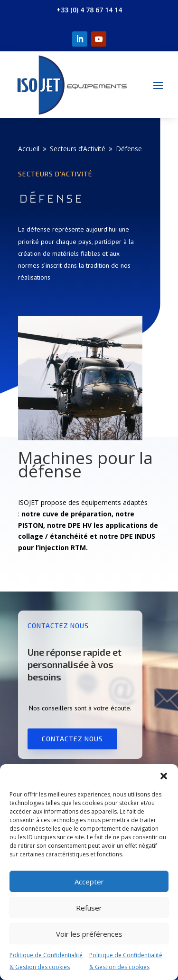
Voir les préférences (89, 934)
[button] (164, 776)
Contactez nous (72, 739)
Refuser (89, 908)
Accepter (89, 882)
